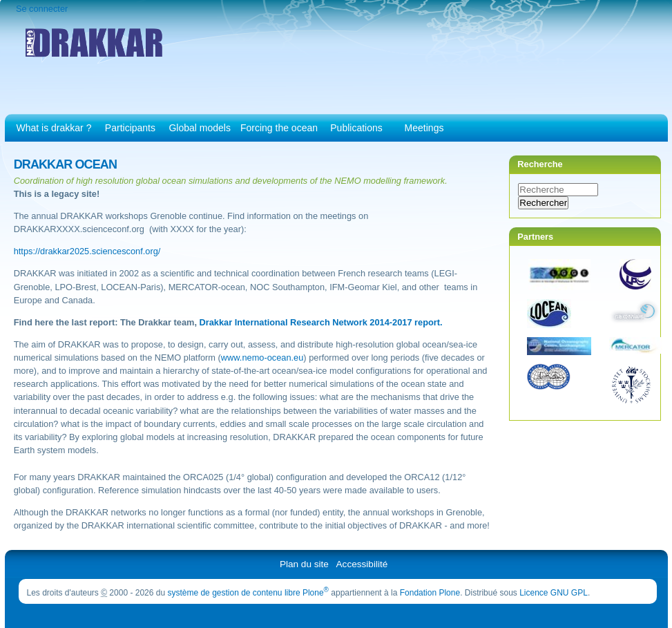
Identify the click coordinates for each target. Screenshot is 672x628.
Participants (130, 128)
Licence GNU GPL (554, 593)
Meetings (424, 128)
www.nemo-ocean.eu (262, 358)
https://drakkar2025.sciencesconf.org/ (87, 251)
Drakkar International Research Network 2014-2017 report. (321, 322)
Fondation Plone (430, 593)
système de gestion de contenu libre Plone (248, 593)
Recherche (540, 164)
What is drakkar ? (54, 128)
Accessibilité (362, 564)
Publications (356, 128)
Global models (200, 128)
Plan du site (304, 564)
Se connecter (42, 9)
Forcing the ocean (279, 128)
